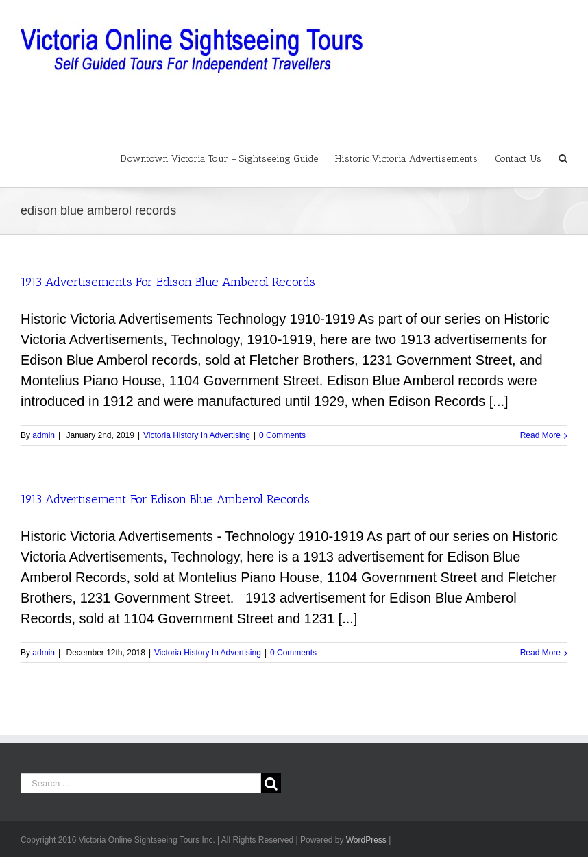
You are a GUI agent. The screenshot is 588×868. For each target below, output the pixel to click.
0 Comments (282, 435)
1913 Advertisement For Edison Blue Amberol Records (165, 499)
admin (44, 435)
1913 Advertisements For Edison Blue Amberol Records (168, 282)
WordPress (366, 840)
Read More (540, 435)
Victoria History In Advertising (197, 435)
